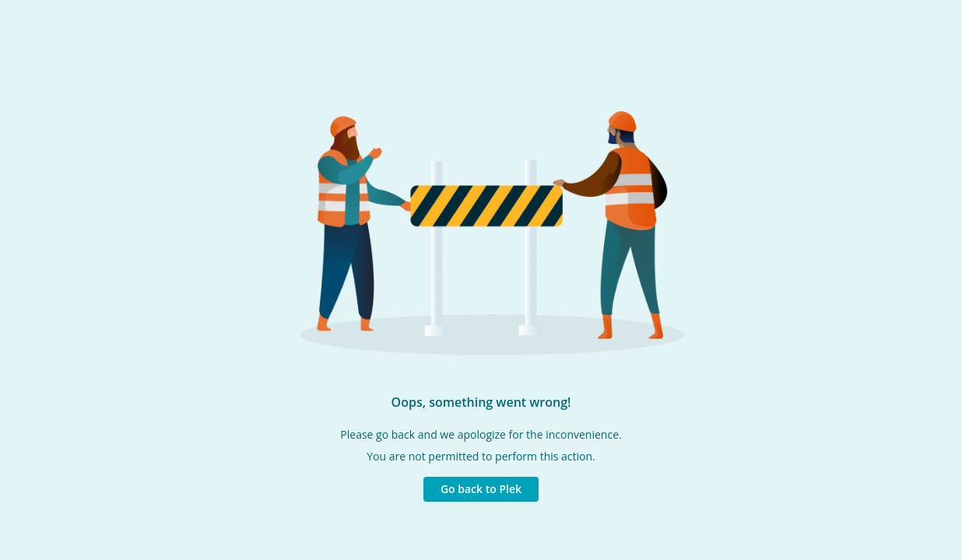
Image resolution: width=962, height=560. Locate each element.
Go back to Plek (481, 489)
